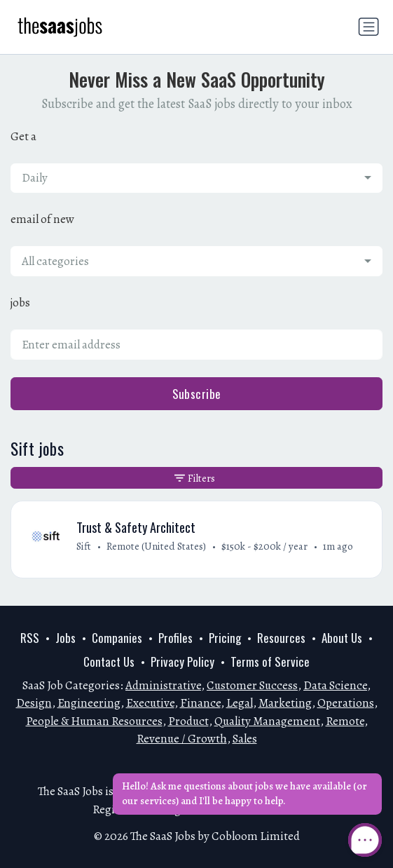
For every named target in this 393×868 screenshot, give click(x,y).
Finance (200, 703)
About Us (342, 638)
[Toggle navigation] (368, 27)
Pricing (225, 638)
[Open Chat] (365, 840)
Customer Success (252, 685)
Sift (84, 546)
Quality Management (267, 721)
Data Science (335, 685)
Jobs (65, 638)
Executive (150, 703)
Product (188, 721)
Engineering (89, 703)
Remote (345, 721)
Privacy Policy (182, 662)
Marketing (285, 703)
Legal (240, 703)
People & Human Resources (94, 721)
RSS (30, 638)
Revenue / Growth (182, 739)
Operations (346, 703)
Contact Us (109, 662)
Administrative (163, 685)
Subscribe (197, 394)
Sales (245, 739)
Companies (117, 638)
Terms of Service (270, 662)
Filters (195, 478)
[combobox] (196, 178)
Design (34, 703)
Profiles (175, 638)
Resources (281, 638)
